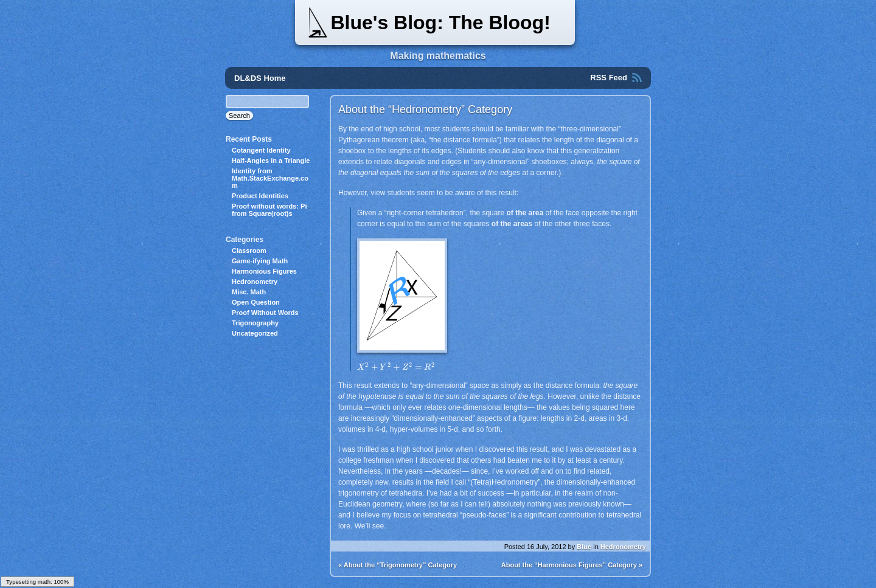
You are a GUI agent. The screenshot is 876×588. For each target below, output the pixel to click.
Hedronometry (623, 547)
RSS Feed (609, 78)
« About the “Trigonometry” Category (398, 565)
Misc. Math (249, 292)
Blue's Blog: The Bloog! (440, 22)
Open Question (256, 302)
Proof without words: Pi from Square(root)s (269, 210)
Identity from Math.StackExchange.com (270, 178)
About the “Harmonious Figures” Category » (572, 565)
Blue (584, 547)
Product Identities (260, 196)
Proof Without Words (265, 313)
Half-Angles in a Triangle (271, 161)
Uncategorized (255, 333)
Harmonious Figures (264, 271)
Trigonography (255, 323)
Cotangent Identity (261, 150)
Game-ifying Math (260, 261)
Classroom (249, 251)
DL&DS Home (260, 78)
